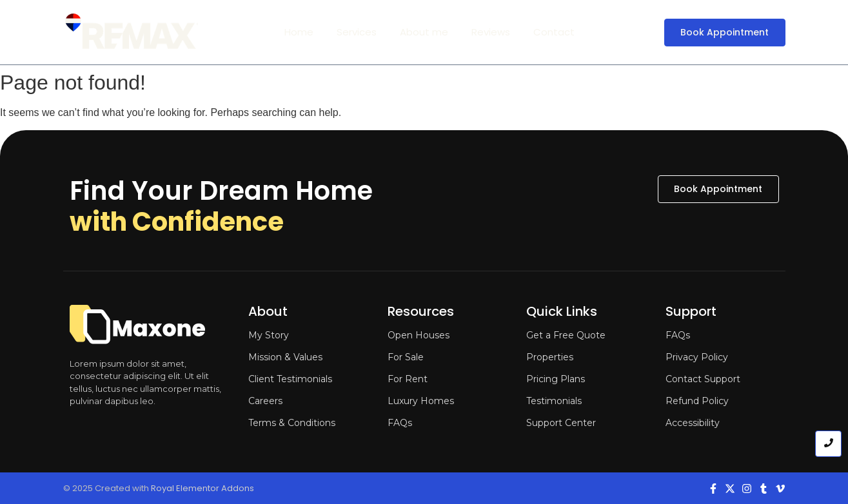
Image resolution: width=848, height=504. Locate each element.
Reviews (491, 32)
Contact (554, 32)
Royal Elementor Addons (202, 488)
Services (357, 32)
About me (424, 32)
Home (299, 32)
